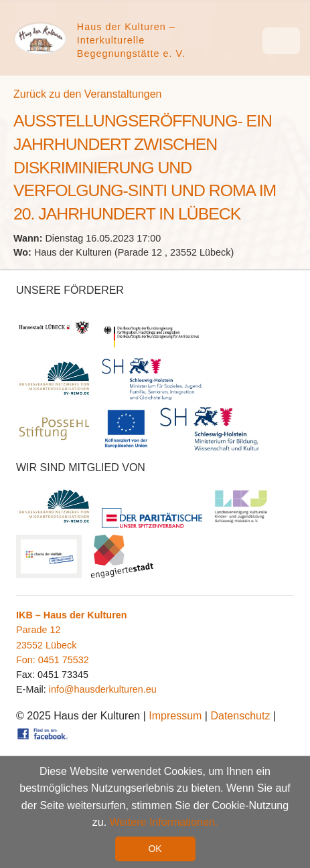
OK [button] (155, 849)
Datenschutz (240, 716)
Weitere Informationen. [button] (164, 823)
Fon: (27, 660)
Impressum (175, 716)
